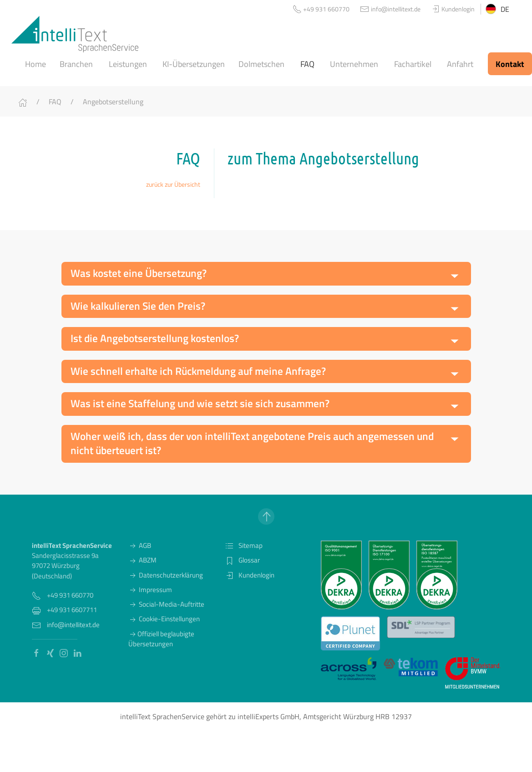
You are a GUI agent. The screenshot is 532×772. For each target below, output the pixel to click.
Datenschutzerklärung (166, 575)
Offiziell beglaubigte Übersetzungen (161, 639)
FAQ (55, 102)
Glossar (242, 560)
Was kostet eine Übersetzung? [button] (139, 273)
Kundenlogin (250, 575)
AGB (140, 545)
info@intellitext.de (73, 625)
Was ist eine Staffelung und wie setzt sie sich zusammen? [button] (200, 404)
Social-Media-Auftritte (166, 604)
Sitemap (244, 545)
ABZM (142, 560)
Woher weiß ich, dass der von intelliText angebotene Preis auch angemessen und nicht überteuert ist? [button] (252, 444)
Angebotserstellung (113, 102)
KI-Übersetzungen (194, 64)
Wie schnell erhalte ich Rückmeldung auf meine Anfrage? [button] (198, 371)
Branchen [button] (76, 64)
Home (35, 64)
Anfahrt (460, 64)
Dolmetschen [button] (261, 64)
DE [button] (497, 9)
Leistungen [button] (128, 64)
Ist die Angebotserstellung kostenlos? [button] (155, 338)
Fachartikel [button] (413, 64)
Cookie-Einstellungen (164, 619)
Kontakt (510, 64)
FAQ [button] (307, 64)
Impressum (150, 590)
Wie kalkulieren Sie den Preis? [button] (138, 306)
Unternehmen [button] (354, 64)
